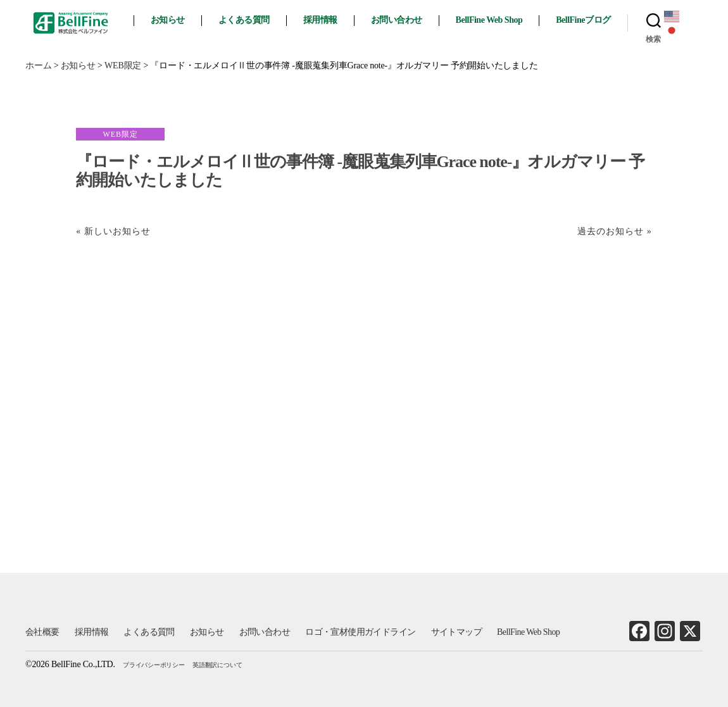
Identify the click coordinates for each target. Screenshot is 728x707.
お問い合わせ (400, 20)
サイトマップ (457, 632)
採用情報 (323, 20)
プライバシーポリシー (154, 665)
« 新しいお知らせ (113, 231)
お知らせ (171, 20)
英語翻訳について (217, 665)
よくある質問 (247, 20)
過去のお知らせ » (615, 231)
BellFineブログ (587, 20)
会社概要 (42, 632)
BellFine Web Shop (493, 20)
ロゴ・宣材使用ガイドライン (360, 632)
